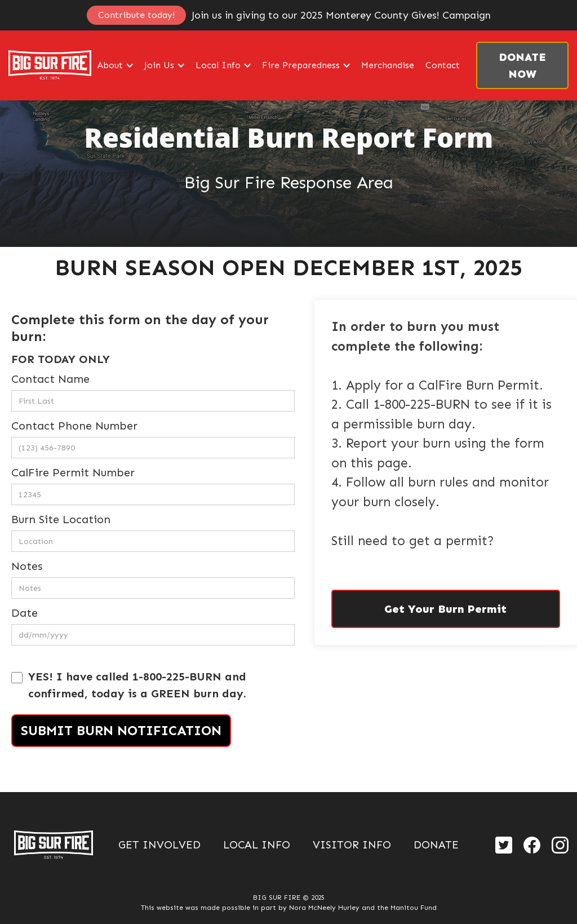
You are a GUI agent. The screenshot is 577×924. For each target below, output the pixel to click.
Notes (27, 566)
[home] (50, 65)
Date (25, 613)
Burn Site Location (61, 519)
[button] (115, 65)
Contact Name (50, 379)
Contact (443, 65)
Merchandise (388, 65)
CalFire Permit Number (73, 472)
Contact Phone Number (74, 426)
